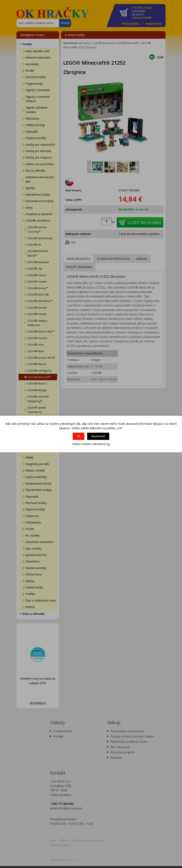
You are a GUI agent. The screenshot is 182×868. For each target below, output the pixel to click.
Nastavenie (98, 436)
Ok (79, 436)
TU (108, 444)
